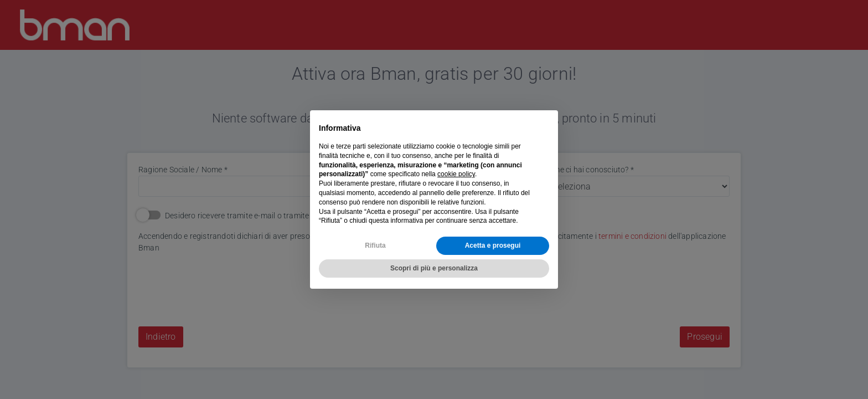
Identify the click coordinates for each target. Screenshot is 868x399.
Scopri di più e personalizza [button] (434, 268)
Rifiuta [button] (375, 245)
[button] (544, 128)
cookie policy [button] (456, 174)
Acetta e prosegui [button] (493, 245)
